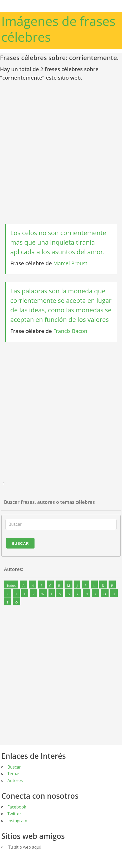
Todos (11, 586)
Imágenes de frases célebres (58, 29)
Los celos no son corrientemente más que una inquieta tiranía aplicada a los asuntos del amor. (58, 242)
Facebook (17, 807)
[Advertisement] (60, 155)
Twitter (14, 814)
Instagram (17, 821)
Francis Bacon (70, 331)
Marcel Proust (70, 263)
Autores (15, 780)
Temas (14, 774)
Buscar (20, 543)
